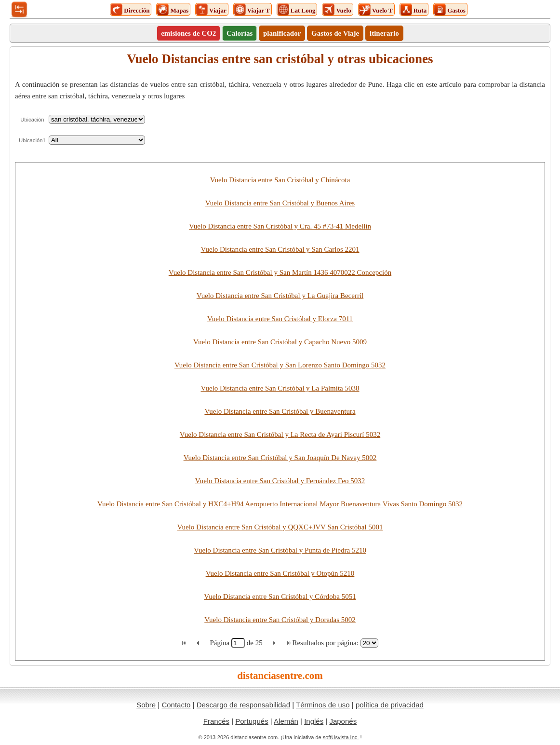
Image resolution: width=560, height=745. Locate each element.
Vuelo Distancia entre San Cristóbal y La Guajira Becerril (280, 296)
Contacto (176, 705)
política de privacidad (390, 705)
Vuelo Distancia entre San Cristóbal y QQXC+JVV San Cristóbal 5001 (280, 527)
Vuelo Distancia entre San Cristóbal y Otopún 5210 (280, 573)
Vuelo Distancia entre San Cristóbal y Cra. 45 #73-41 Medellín (280, 226)
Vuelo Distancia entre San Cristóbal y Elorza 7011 (280, 319)
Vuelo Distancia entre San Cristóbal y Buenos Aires (280, 203)
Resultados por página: (325, 643)
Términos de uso (323, 705)
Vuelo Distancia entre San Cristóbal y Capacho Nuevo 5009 (280, 342)
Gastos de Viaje (335, 33)
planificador (282, 33)
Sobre (146, 705)
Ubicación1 (32, 140)
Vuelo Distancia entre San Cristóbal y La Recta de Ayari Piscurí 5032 (280, 434)
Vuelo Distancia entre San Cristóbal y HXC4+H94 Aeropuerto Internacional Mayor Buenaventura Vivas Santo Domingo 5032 (280, 504)
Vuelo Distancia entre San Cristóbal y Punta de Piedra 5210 (280, 550)
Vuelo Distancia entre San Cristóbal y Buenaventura (280, 411)
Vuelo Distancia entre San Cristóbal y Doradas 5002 (280, 620)
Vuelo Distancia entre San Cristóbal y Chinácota (280, 180)
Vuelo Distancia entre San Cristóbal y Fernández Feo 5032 (280, 481)
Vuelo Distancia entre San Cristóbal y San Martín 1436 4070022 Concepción (280, 272)
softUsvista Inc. (341, 737)
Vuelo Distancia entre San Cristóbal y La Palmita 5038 (280, 388)
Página (220, 643)
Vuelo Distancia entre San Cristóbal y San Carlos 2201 (280, 249)
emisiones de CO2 (188, 33)
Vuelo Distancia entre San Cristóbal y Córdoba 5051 (280, 596)
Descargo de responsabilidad (243, 705)
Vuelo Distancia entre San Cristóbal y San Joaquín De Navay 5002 (280, 458)
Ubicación (32, 120)
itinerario (384, 33)
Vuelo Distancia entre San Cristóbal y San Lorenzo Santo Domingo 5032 (280, 365)
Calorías (240, 33)
